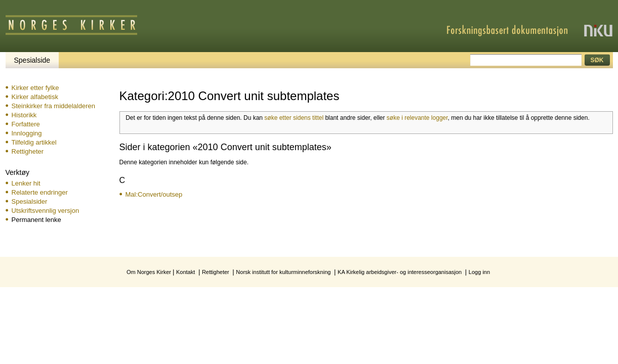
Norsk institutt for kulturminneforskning (283, 272)
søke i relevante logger (417, 118)
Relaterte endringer (40, 192)
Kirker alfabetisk (35, 97)
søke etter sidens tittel (294, 118)
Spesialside (32, 60)
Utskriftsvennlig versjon (46, 211)
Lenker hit (26, 183)
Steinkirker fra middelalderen (53, 106)
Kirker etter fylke (35, 88)
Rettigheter (28, 151)
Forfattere (26, 124)
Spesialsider (30, 201)
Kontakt (186, 272)
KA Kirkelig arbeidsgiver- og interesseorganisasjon (400, 272)
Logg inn (479, 272)
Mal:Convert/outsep (154, 194)
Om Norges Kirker (149, 272)
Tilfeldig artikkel (34, 142)
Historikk (24, 115)
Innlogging (27, 133)
